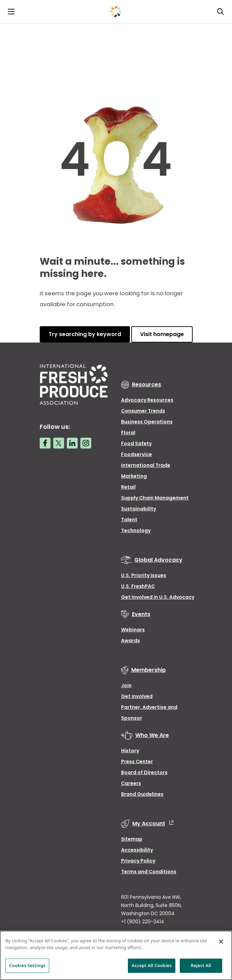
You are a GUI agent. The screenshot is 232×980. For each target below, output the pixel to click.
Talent (129, 520)
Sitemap (132, 839)
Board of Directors (144, 772)
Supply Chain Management (155, 498)
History (130, 751)
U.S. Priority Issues (144, 575)
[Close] (221, 942)
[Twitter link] (59, 443)
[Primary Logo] (116, 12)
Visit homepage (162, 334)
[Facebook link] (45, 443)
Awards (131, 641)
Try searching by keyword (85, 334)
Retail (128, 487)
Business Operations (147, 422)
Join (126, 685)
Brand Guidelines (142, 794)
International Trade (146, 465)
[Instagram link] (86, 443)
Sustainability (139, 509)
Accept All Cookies (152, 965)
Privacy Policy (138, 861)
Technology (136, 530)
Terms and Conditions (149, 872)
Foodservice (137, 454)
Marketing (134, 476)
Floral (128, 433)
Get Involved (137, 696)
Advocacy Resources (147, 400)
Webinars (133, 630)
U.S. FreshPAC (138, 586)
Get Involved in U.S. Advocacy (158, 597)
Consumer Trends (143, 411)
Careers (131, 783)
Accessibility (137, 850)
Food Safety (136, 443)
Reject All (201, 965)
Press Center (137, 762)
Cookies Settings (27, 965)
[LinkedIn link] (72, 443)
